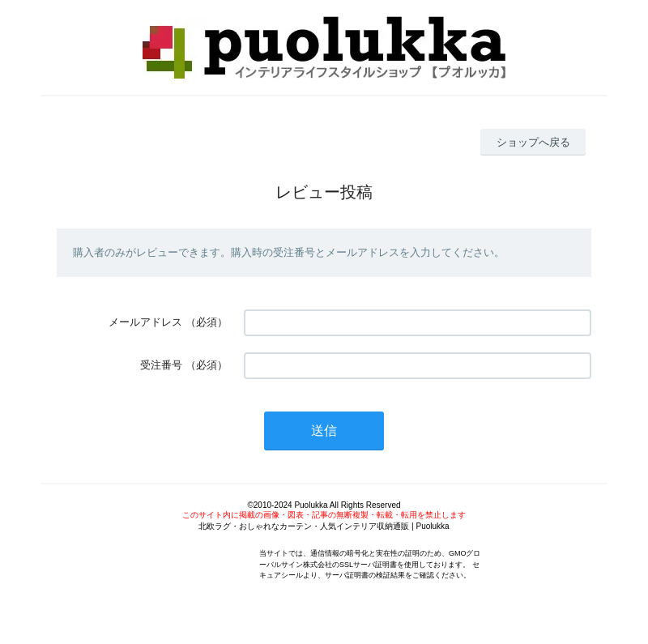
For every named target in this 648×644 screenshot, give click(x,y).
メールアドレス (145, 322)
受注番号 (161, 365)
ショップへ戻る (533, 142)
